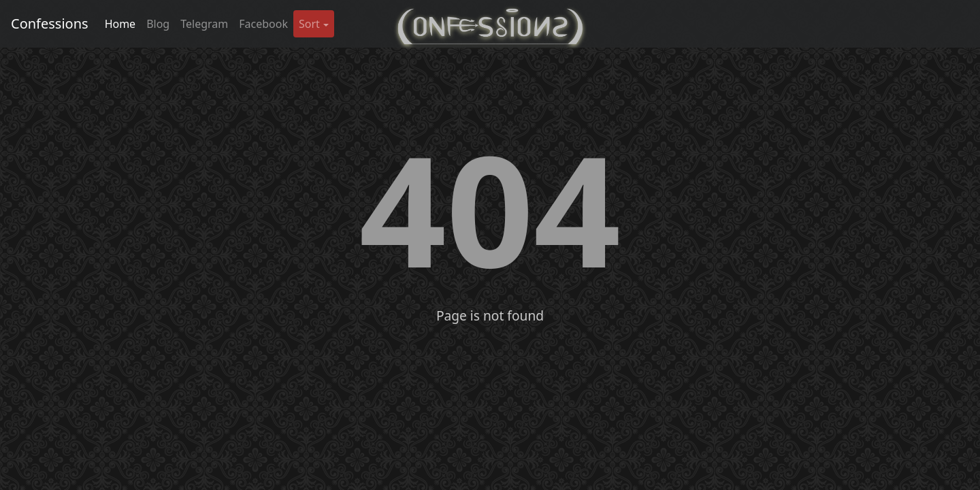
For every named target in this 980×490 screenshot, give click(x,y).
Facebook (263, 24)
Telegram (204, 24)
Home (120, 24)
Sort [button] (309, 24)
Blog (158, 24)
